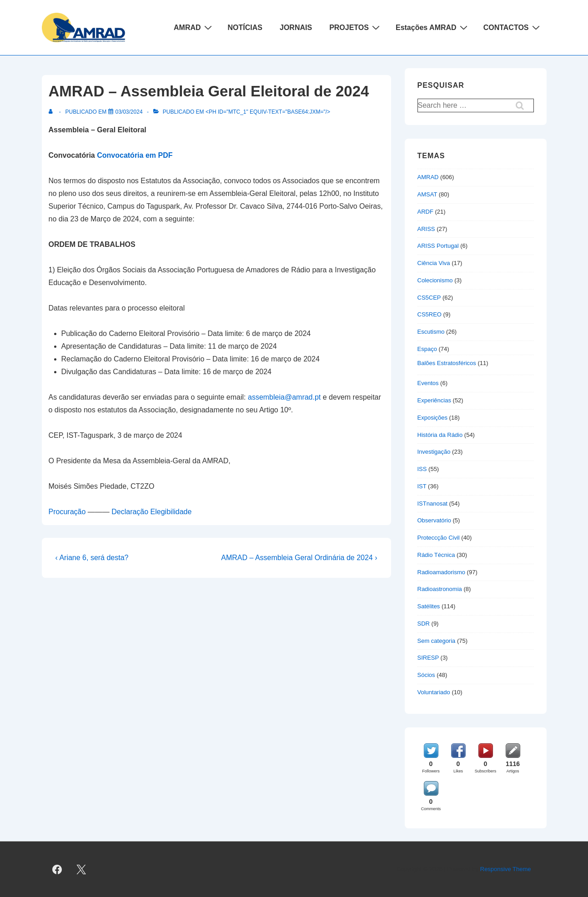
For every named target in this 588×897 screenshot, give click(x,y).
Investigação (434, 452)
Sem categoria (437, 641)
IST (422, 486)
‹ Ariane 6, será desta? (92, 558)
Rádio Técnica (436, 555)
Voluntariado (434, 692)
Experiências (434, 400)
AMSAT (427, 194)
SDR (424, 624)
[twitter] (81, 869)
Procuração (67, 512)
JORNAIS (296, 28)
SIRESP (428, 658)
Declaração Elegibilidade (151, 512)
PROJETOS (356, 27)
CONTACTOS (513, 27)
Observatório (434, 520)
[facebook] (57, 869)
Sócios (426, 675)
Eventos (428, 383)
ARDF (425, 212)
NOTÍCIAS (245, 28)
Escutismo (431, 332)
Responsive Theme (506, 869)
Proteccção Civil (439, 538)
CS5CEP (429, 298)
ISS (422, 469)
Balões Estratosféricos (447, 363)
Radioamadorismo (442, 572)
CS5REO (430, 314)
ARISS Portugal (438, 246)
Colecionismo (435, 280)
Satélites (429, 606)
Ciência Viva (434, 263)
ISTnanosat (433, 504)
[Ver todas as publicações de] (53, 112)
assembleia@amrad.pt (284, 397)
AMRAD (194, 27)
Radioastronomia (440, 589)
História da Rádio (440, 435)
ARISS (426, 229)
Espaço (427, 349)
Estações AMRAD (433, 27)
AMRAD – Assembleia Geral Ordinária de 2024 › (299, 558)
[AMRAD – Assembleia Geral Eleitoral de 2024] (129, 112)
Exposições (432, 418)
